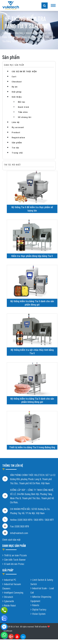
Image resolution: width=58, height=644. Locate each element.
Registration (18, 137)
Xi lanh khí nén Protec (14, 564)
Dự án (15, 87)
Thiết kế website (41, 627)
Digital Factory (39, 609)
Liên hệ (16, 122)
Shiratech (9, 597)
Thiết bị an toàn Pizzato (15, 555)
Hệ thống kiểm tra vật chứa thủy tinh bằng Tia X (32, 351)
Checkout (17, 82)
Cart (14, 76)
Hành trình (24, 107)
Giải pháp (17, 92)
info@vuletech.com (19, 533)
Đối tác (22, 102)
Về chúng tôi (25, 117)
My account (18, 127)
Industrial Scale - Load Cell (38, 33)
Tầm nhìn (23, 112)
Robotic (36, 605)
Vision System (39, 614)
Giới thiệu (17, 97)
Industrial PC (10, 580)
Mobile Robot (10, 605)
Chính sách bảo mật (11, 539)
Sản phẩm (17, 142)
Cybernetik (9, 601)
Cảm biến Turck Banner (15, 559)
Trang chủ (7, 33)
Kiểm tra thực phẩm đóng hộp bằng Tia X (32, 256)
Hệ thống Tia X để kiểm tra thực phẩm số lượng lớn (32, 209)
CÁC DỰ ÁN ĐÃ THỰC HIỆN (24, 71)
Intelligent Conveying (14, 592)
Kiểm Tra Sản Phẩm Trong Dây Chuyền (20, 37)
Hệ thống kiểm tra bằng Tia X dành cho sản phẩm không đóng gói (32, 400)
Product (16, 132)
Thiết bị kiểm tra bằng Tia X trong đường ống (32, 447)
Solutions (19, 33)
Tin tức (16, 148)
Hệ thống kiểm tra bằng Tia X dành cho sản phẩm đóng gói (32, 303)
